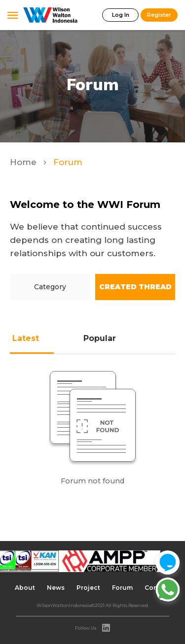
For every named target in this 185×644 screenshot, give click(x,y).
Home (24, 162)
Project (88, 588)
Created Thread (135, 287)
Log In (121, 15)
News (56, 588)
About (25, 588)
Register (159, 15)
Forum (122, 588)
